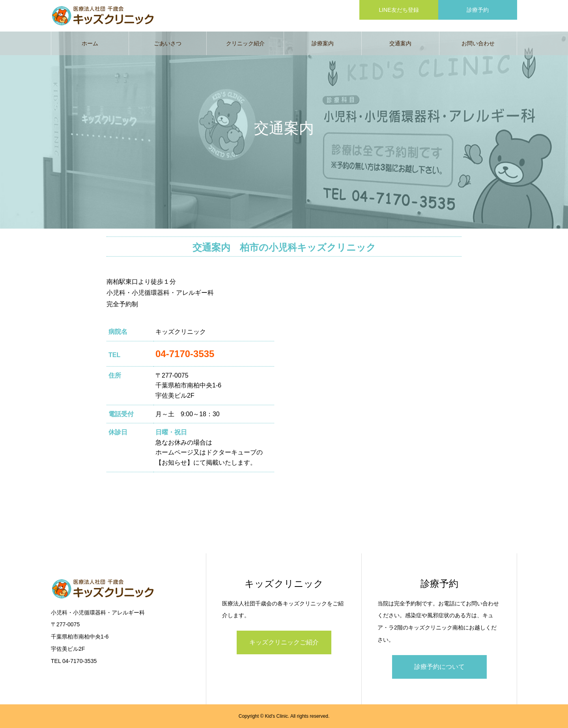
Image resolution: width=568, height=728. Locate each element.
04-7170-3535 (185, 354)
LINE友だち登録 (399, 10)
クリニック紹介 (245, 43)
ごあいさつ (168, 43)
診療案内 (323, 43)
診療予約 (478, 10)
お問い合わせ (478, 43)
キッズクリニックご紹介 (284, 642)
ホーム (90, 43)
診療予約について (439, 667)
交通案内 (400, 43)
